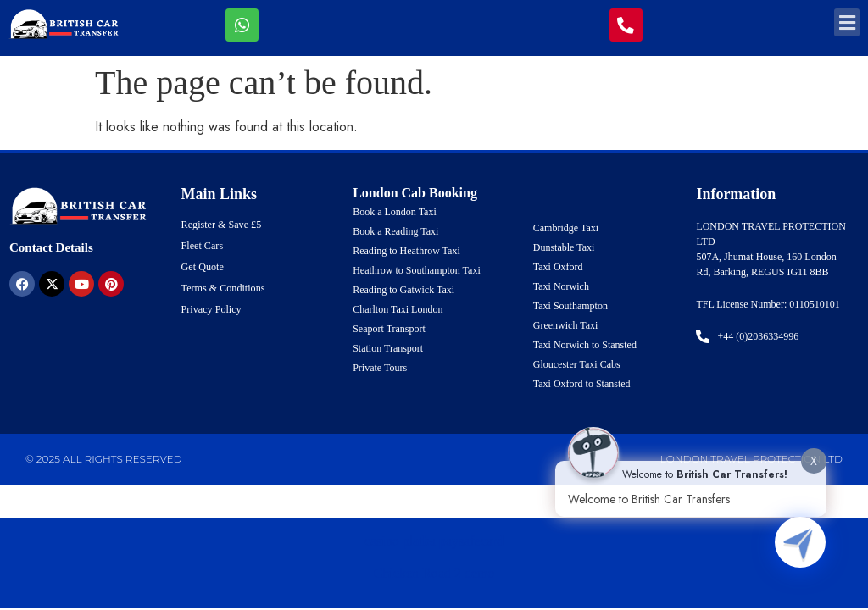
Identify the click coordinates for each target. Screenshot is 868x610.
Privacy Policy (211, 309)
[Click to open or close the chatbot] (800, 542)
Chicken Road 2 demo (434, 574)
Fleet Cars (202, 246)
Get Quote (203, 267)
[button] (847, 22)
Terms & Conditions (223, 288)
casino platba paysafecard (434, 541)
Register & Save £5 (221, 225)
